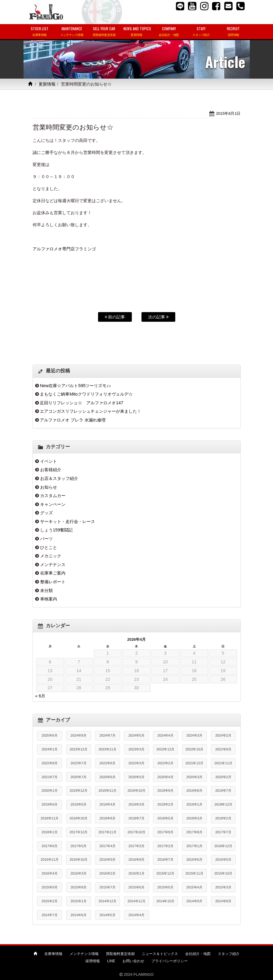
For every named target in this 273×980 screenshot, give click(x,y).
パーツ (46, 539)
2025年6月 (50, 735)
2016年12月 (223, 846)
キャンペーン (53, 504)
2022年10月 (194, 749)
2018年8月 (108, 818)
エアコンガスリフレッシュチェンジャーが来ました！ (90, 411)
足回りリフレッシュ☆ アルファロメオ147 (81, 403)
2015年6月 (136, 887)
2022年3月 (136, 763)
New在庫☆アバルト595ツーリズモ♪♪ (75, 386)
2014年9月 (194, 901)
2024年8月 (79, 735)
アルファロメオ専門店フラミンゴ (64, 249)
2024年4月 (165, 735)
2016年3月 (79, 873)
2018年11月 (50, 818)
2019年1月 (194, 804)
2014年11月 (136, 901)
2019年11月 (108, 791)
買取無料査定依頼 (120, 954)
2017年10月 (136, 832)
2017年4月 (108, 846)
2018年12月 (223, 804)
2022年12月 (165, 749)
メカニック (51, 556)
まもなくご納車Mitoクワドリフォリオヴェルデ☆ (86, 394)
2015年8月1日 (228, 113)
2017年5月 (79, 846)
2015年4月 (194, 887)
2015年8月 (79, 887)
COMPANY (169, 32)
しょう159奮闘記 (56, 530)
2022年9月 (223, 749)
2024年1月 (50, 749)
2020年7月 (79, 777)
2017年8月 (194, 832)
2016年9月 (108, 859)
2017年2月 (165, 846)
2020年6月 (108, 777)
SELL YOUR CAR (104, 32)
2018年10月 (79, 818)
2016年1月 (136, 873)
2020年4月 (165, 777)
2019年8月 (194, 791)
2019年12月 (79, 791)
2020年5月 (136, 777)
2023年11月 (108, 749)
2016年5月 (223, 859)
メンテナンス (53, 565)
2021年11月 (223, 763)
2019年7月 (223, 791)
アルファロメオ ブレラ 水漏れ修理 (73, 420)
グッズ (46, 513)
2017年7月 (223, 832)
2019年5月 (79, 804)
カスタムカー (53, 496)
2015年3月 (223, 887)
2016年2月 (108, 873)
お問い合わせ (133, 961)
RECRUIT (233, 32)
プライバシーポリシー (170, 961)
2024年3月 (194, 735)
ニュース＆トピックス (160, 954)
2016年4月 (50, 873)
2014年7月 (50, 915)
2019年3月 (136, 804)
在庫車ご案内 (53, 573)
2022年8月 (50, 763)
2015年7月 (108, 887)
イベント (49, 461)
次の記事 (158, 317)
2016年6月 (194, 859)
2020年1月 (50, 791)
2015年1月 (79, 901)
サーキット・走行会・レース (68, 521)
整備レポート (53, 582)
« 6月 (40, 696)
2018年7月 (136, 818)
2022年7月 (79, 763)
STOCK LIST (40, 32)
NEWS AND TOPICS (137, 32)
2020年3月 (194, 777)
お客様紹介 (51, 470)
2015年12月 (165, 873)
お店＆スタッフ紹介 (59, 478)
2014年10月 (165, 901)
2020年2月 (223, 777)
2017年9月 (165, 832)
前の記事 (115, 317)
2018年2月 (223, 818)
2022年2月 (165, 763)
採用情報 (93, 961)
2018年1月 (50, 832)
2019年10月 (136, 791)
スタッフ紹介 (229, 954)
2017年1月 (194, 846)
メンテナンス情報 (84, 954)
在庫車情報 (53, 954)
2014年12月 (108, 901)
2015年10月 (223, 873)
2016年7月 (165, 859)
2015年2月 (50, 901)
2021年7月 (50, 777)
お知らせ (49, 487)
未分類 (46, 590)
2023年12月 (79, 749)
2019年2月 (165, 804)
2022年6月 (108, 763)
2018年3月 (194, 818)
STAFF (201, 32)
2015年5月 (165, 887)
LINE (111, 961)
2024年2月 (223, 735)
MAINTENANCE (72, 32)
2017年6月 (50, 846)
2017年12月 (79, 832)
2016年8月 (136, 859)
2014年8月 (223, 901)
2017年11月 (108, 832)
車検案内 (49, 599)
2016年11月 (50, 859)
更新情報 (47, 84)
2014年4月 (136, 915)
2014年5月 (108, 915)
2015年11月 (194, 873)
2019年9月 (165, 791)
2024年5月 (136, 735)
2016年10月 (79, 859)
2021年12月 (194, 763)
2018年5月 (165, 818)
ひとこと (49, 547)
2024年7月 (108, 735)
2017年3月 (136, 846)
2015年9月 (50, 887)
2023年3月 (136, 749)
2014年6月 (79, 915)
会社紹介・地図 (198, 954)
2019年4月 (108, 804)
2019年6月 (50, 804)
